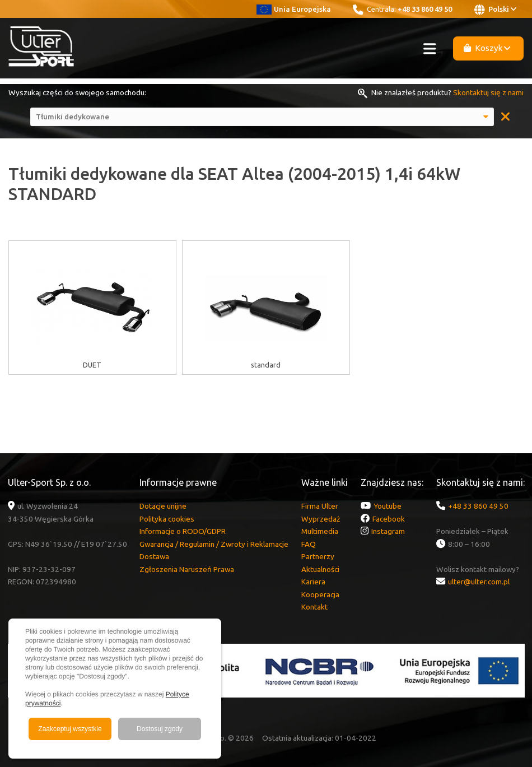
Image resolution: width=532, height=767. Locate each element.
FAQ (309, 544)
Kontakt (314, 607)
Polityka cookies (167, 519)
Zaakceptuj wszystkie (70, 729)
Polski (495, 10)
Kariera (313, 582)
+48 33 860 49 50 (425, 9)
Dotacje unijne (163, 506)
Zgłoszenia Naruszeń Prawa (187, 569)
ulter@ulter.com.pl (479, 582)
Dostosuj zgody (160, 729)
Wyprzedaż (321, 519)
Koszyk (487, 48)
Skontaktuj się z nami (488, 92)
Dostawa (154, 556)
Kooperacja (320, 594)
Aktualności (320, 569)
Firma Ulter (320, 506)
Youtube (388, 506)
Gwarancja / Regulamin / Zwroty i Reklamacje (214, 544)
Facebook (389, 519)
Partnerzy (318, 556)
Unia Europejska (294, 9)
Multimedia (320, 531)
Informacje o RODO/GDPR (183, 531)
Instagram (388, 531)
